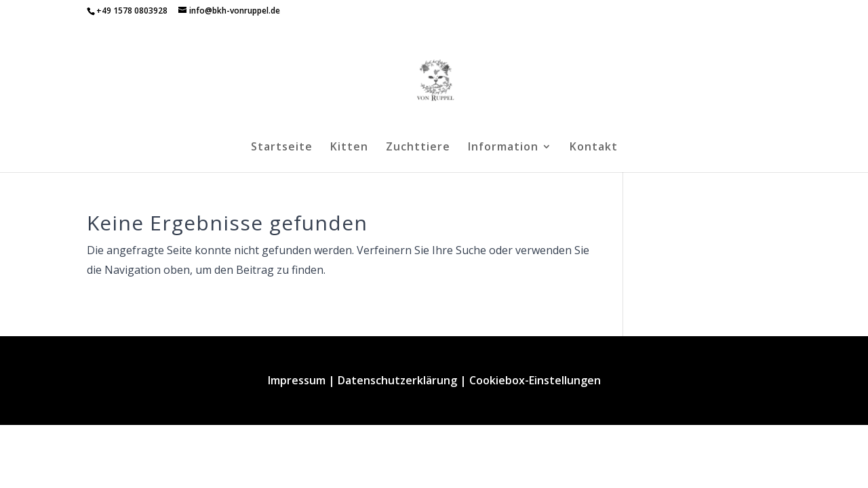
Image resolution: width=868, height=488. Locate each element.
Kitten (349, 148)
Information (503, 148)
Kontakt (594, 148)
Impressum (297, 380)
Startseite (282, 148)
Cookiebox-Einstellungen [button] (535, 380)
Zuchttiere (418, 148)
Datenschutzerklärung (397, 380)
